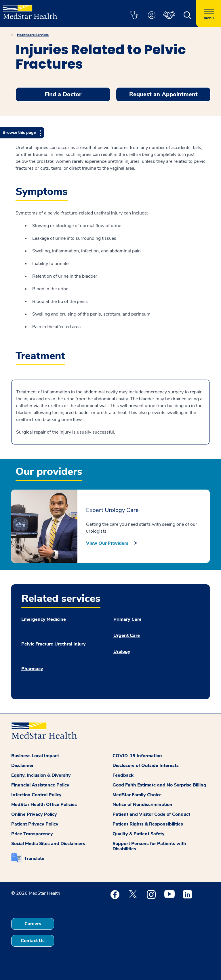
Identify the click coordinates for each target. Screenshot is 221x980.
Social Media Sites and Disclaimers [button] (48, 844)
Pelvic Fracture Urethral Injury (54, 644)
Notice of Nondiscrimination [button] (142, 805)
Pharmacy (32, 669)
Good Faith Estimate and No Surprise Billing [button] (159, 785)
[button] (134, 16)
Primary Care (127, 619)
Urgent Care (127, 635)
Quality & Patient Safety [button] (139, 834)
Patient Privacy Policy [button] (35, 824)
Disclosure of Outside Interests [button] (146, 766)
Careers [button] (33, 924)
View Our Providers (107, 543)
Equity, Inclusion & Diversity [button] (41, 775)
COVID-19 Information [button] (137, 756)
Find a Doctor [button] (63, 94)
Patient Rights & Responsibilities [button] (148, 824)
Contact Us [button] (33, 941)
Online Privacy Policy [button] (34, 814)
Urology (122, 652)
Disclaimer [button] (22, 766)
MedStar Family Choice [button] (137, 795)
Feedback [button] (123, 775)
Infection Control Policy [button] (36, 795)
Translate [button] (34, 859)
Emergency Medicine (44, 619)
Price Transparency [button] (32, 834)
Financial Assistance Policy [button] (40, 785)
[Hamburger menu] (209, 14)
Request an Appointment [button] (163, 94)
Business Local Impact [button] (35, 756)
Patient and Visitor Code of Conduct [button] (151, 814)
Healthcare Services (33, 35)
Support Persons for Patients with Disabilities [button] (149, 846)
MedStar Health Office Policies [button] (44, 805)
